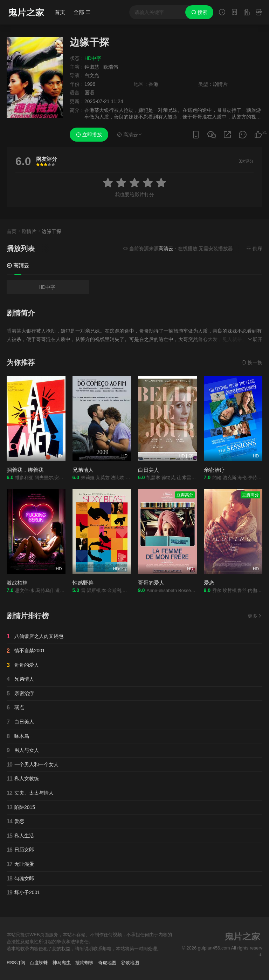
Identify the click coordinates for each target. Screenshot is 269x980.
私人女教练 (23, 779)
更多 (255, 616)
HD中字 (47, 287)
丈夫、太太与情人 (30, 793)
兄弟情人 (83, 470)
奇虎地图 (107, 963)
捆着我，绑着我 (25, 470)
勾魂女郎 (20, 879)
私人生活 (20, 836)
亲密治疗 (214, 470)
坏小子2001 (23, 893)
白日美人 (149, 470)
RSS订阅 (16, 963)
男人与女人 (23, 750)
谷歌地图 (130, 963)
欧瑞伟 (111, 67)
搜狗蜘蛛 (84, 963)
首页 (60, 12)
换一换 (252, 362)
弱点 (15, 708)
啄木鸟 (18, 736)
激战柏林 (17, 583)
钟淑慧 (92, 67)
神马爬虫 (62, 963)
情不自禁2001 (26, 651)
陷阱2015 (21, 808)
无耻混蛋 (20, 864)
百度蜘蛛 (39, 963)
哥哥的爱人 (151, 583)
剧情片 (29, 231)
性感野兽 (83, 583)
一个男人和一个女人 (33, 765)
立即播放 (89, 135)
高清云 (18, 266)
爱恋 (209, 583)
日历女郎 (20, 850)
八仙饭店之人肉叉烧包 (35, 637)
